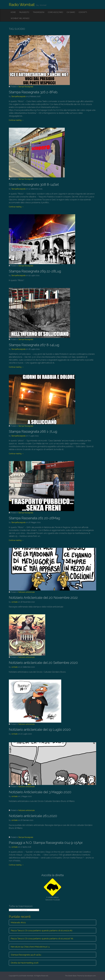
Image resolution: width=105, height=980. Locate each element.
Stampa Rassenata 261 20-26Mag (34, 518)
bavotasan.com (90, 976)
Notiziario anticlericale (26, 592)
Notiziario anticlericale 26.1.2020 (33, 816)
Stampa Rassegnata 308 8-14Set (34, 185)
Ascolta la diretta (52, 875)
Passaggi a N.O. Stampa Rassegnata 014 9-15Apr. (46, 843)
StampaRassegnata (18, 96)
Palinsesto (24, 12)
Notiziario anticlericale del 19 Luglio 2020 (40, 730)
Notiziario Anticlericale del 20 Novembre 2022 (43, 598)
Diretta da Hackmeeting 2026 (25, 963)
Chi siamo (71, 12)
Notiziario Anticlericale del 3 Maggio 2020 (40, 792)
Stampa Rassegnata (26, 87)
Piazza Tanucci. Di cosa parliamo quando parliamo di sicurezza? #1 (42, 939)
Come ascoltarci (55, 12)
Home (13, 12)
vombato (14, 602)
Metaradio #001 (18, 922)
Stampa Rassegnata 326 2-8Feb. (33, 92)
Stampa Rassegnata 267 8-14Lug (34, 345)
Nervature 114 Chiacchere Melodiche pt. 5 (30, 947)
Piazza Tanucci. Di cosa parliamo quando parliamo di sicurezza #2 (42, 931)
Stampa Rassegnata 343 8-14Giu (26, 955)
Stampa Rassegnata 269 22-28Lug (35, 271)
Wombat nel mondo (20, 18)
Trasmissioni (39, 12)
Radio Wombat (22, 5)
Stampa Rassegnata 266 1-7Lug (33, 432)
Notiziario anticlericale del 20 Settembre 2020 (43, 663)
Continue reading (16, 120)
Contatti (83, 12)
